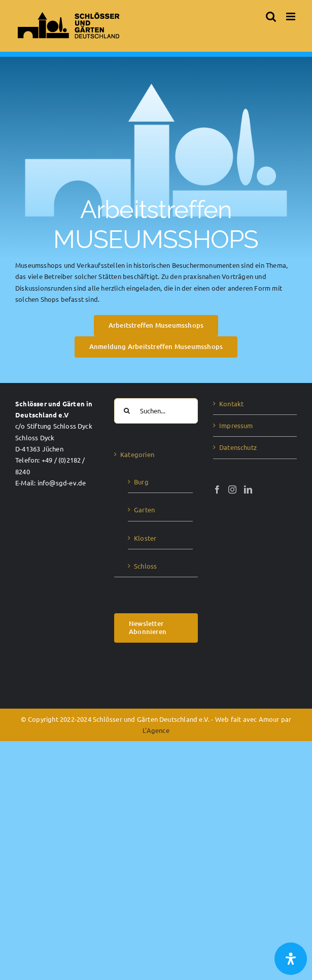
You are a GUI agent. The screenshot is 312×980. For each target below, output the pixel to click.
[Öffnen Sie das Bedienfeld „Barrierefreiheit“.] (291, 959)
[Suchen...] (156, 411)
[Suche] (127, 411)
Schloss (145, 566)
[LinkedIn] (248, 489)
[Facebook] (217, 489)
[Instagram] (232, 489)
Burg (141, 482)
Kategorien (137, 454)
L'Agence (156, 730)
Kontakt (231, 404)
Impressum (236, 425)
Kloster (145, 538)
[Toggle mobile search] (271, 16)
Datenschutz (238, 447)
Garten (144, 510)
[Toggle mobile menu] (291, 16)
